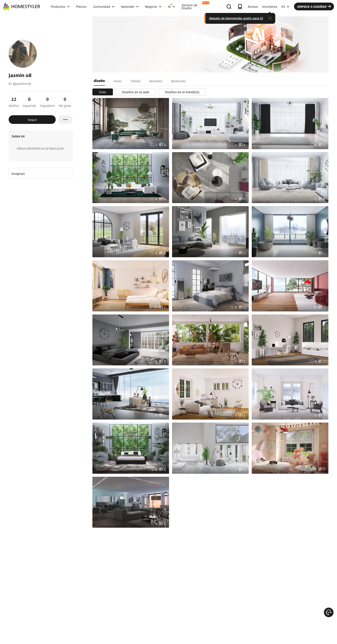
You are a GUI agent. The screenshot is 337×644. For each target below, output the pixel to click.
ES (285, 6)
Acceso (253, 6)
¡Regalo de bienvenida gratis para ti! (236, 18)
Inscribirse (270, 6)
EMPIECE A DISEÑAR (314, 6)
